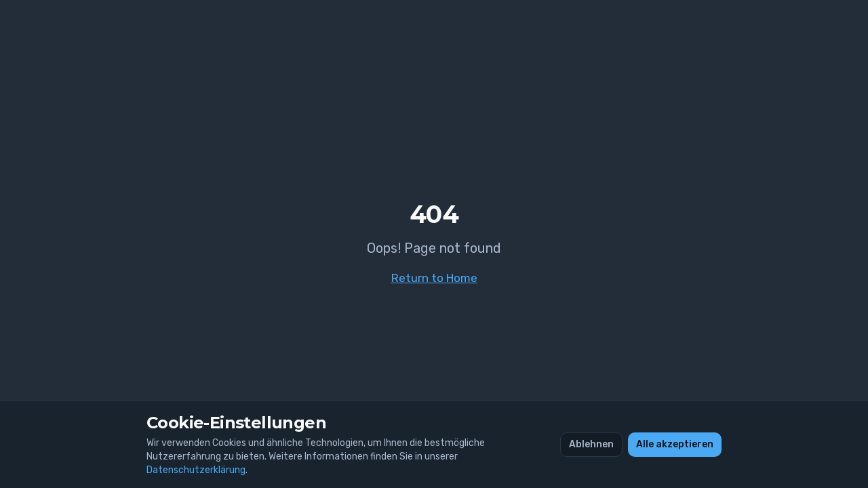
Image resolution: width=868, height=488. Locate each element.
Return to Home (434, 278)
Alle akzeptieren (675, 445)
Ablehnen (591, 445)
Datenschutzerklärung (196, 471)
